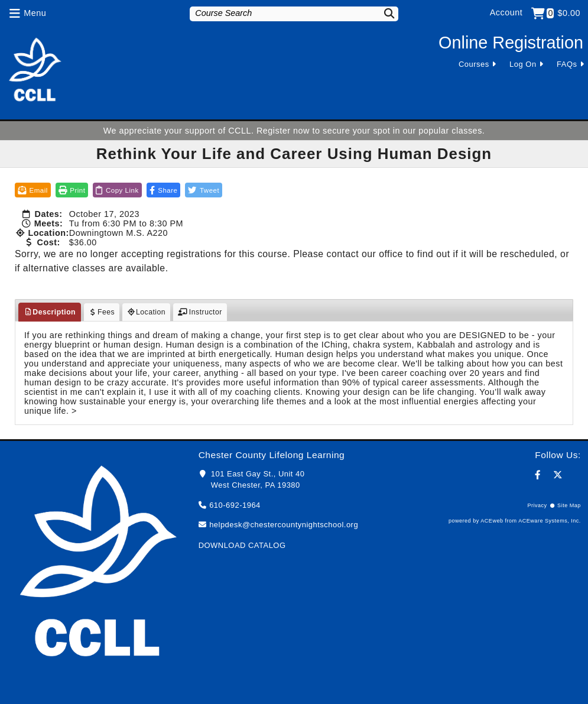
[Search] (383, 13)
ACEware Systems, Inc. (550, 521)
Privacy (537, 505)
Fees (102, 312)
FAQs (567, 64)
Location (147, 312)
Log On (523, 64)
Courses (474, 64)
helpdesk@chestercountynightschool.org (284, 525)
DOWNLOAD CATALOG (242, 545)
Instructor (200, 312)
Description (50, 312)
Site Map (569, 505)
